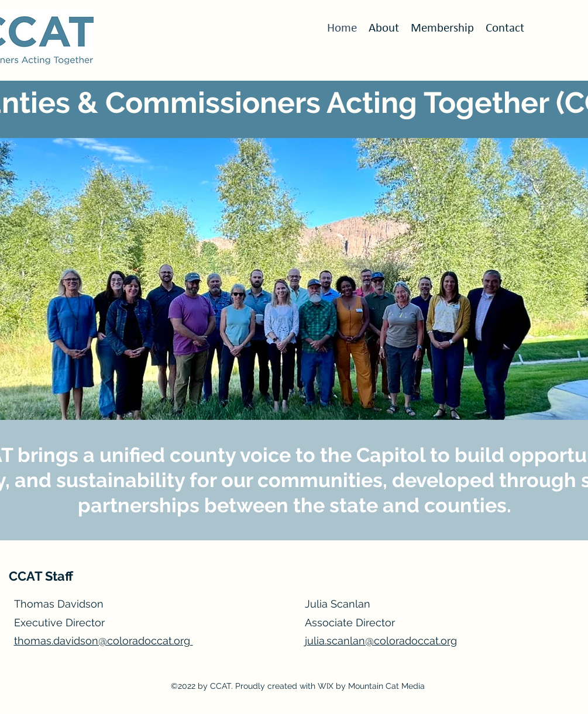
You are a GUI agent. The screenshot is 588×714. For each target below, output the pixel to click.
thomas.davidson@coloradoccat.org (104, 641)
